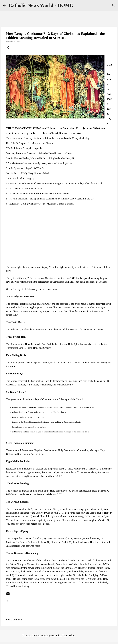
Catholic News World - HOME (41, 5)
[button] (8, 48)
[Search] (114, 5)
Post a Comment (14, 620)
